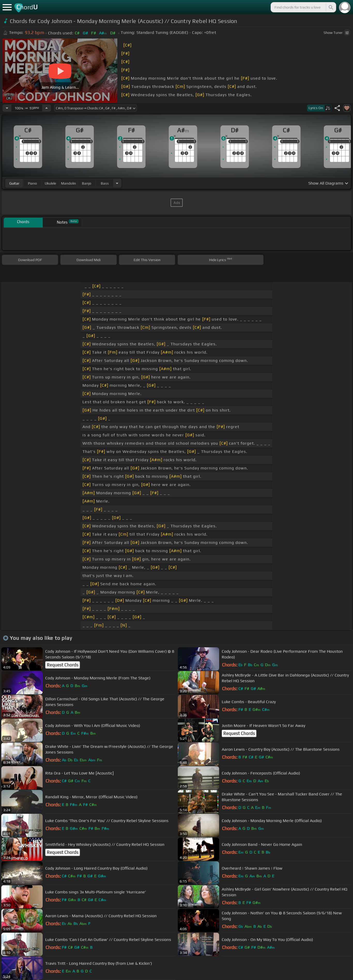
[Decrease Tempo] (7, 108)
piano (32, 183)
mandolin (68, 183)
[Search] (331, 7)
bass (105, 183)
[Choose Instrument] (117, 183)
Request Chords (63, 665)
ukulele (50, 183)
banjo (87, 183)
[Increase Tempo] (47, 108)
